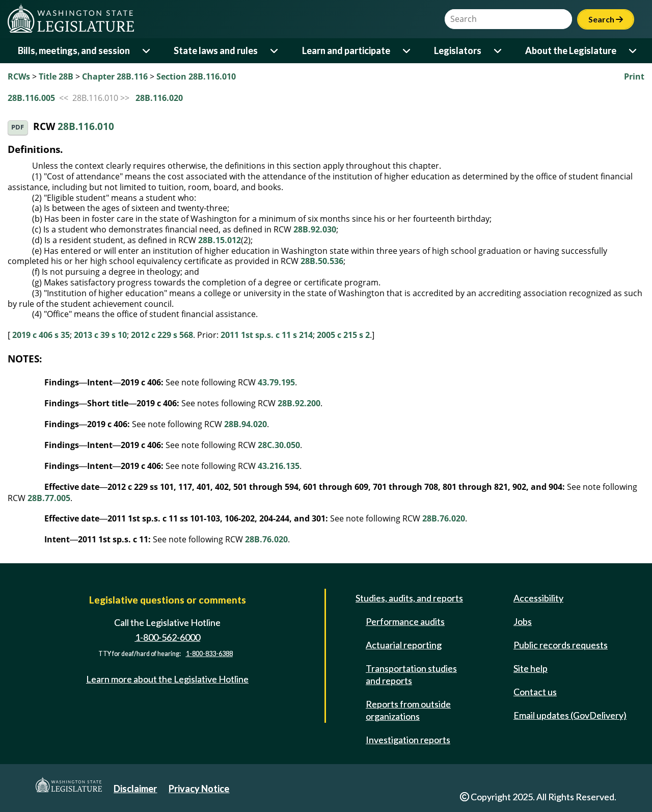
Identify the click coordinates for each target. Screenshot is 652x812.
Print (634, 76)
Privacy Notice (199, 789)
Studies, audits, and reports (409, 598)
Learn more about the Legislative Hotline (167, 679)
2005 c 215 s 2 (343, 335)
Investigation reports (408, 740)
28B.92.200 (299, 403)
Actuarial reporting (404, 645)
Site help (531, 668)
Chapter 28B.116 (115, 76)
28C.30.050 (279, 445)
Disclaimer (135, 789)
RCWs (19, 76)
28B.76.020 (444, 518)
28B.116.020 (159, 98)
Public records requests (561, 645)
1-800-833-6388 (209, 654)
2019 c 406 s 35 (41, 335)
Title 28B (56, 76)
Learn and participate (346, 50)
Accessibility (538, 598)
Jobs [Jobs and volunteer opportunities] (523, 621)
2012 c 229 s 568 (162, 335)
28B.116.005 (31, 98)
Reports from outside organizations (408, 710)
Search (606, 19)
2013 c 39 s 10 (100, 335)
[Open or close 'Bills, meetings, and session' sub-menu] (147, 51)
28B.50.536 (322, 261)
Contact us (535, 692)
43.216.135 (279, 466)
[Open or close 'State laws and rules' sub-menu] (275, 51)
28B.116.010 (86, 127)
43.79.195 (276, 382)
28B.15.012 (220, 240)
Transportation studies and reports (411, 674)
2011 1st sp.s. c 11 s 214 (267, 335)
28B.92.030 (315, 229)
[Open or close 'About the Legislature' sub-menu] (633, 51)
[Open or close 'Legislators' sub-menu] (498, 51)
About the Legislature (571, 50)
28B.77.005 (49, 498)
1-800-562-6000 (168, 637)
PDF (18, 127)
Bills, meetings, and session (74, 50)
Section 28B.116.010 (196, 76)
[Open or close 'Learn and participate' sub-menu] (407, 51)
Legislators (458, 50)
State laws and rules (216, 50)
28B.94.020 (246, 424)
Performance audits (405, 621)
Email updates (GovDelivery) (570, 715)
